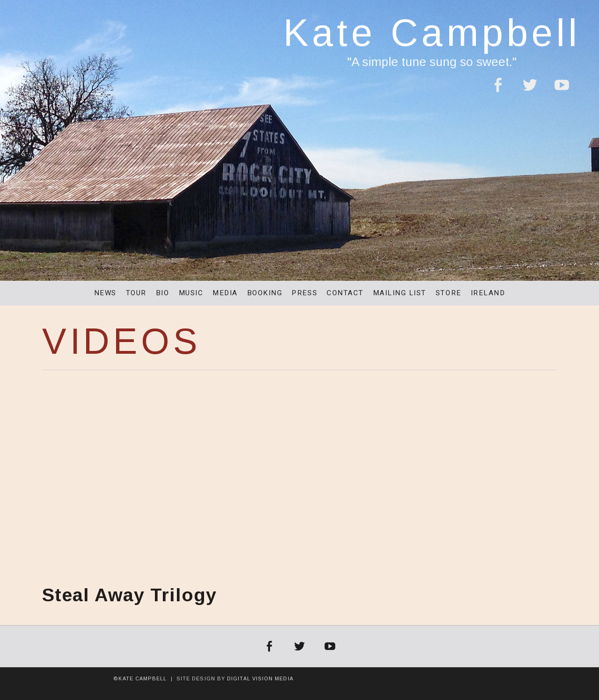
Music (191, 293)
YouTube (562, 91)
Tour (136, 293)
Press (304, 293)
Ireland (488, 293)
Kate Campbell (432, 33)
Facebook (497, 91)
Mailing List (400, 293)
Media (225, 293)
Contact (345, 293)
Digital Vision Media (260, 678)
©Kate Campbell (140, 678)
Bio (163, 293)
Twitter (530, 91)
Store (449, 293)
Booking (265, 293)
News (105, 293)
